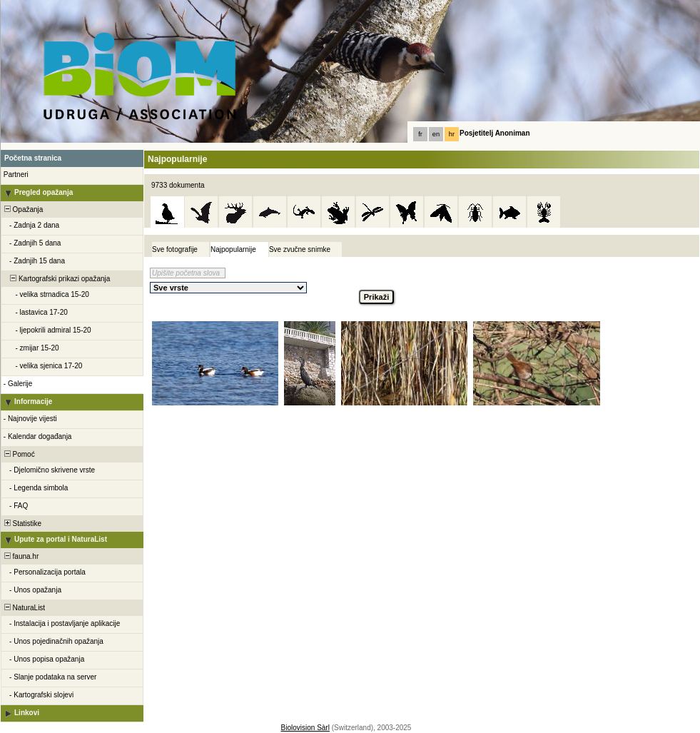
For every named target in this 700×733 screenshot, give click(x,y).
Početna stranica (33, 158)
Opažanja (22, 209)
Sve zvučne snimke (300, 249)
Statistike (22, 524)
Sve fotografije (175, 249)
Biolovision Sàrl (305, 728)
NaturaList (24, 608)
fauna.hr (20, 556)
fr (420, 134)
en (436, 134)
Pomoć (19, 454)
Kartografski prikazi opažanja (56, 279)
